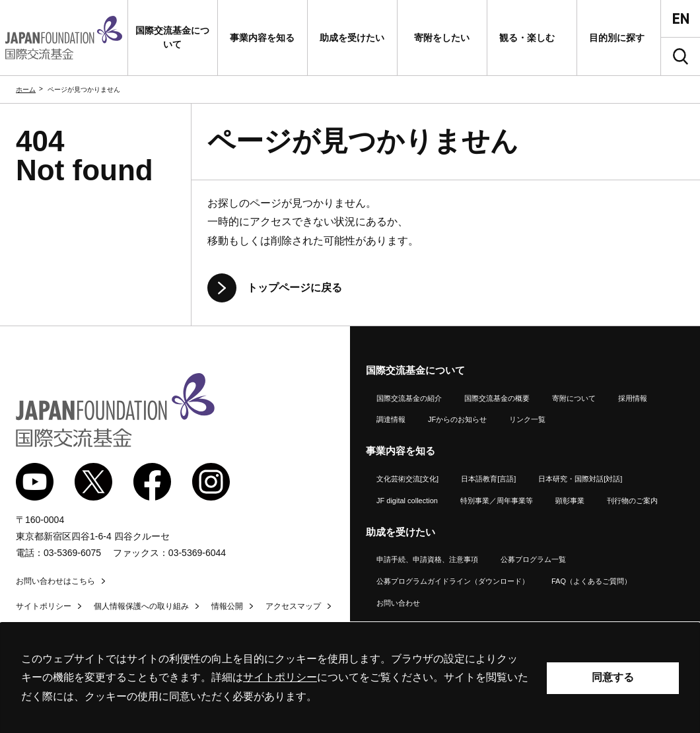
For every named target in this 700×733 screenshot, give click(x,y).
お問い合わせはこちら (55, 581)
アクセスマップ (293, 606)
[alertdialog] (350, 678)
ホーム (26, 89)
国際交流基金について (415, 370)
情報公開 (227, 606)
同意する (613, 677)
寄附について (574, 398)
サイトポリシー (44, 606)
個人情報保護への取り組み (141, 606)
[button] (173, 38)
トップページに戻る (295, 288)
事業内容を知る (401, 451)
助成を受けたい (401, 532)
